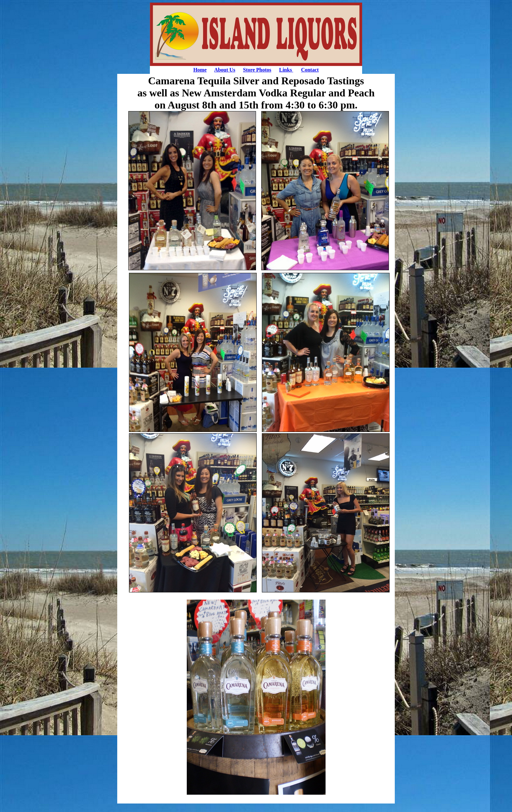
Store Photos (257, 70)
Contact (310, 70)
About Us (225, 70)
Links (286, 70)
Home (200, 70)
